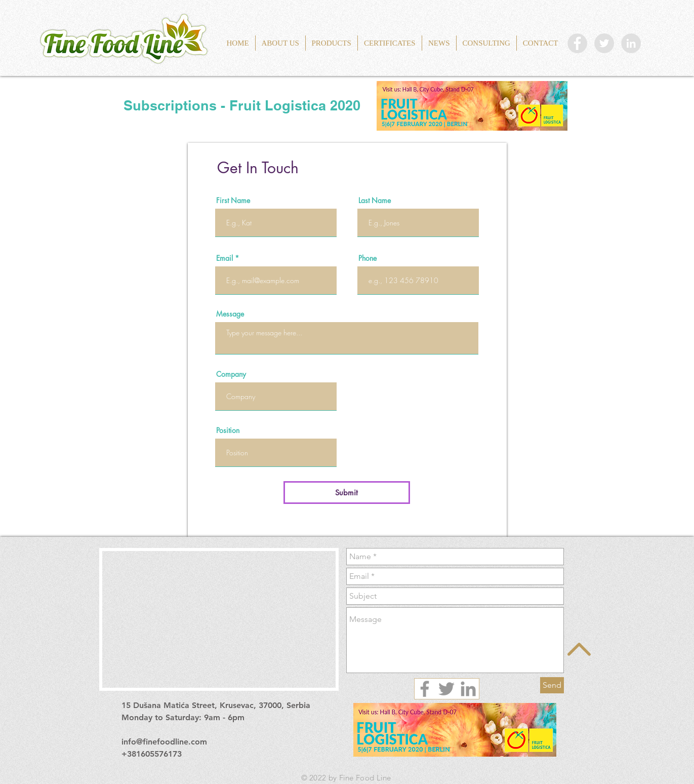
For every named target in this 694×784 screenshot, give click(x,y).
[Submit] (347, 493)
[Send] (552, 685)
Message (230, 314)
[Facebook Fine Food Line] (577, 43)
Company (231, 374)
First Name (233, 201)
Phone (368, 258)
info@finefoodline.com (164, 742)
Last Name (375, 201)
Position (228, 430)
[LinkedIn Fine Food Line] (631, 43)
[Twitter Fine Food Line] (604, 43)
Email (224, 258)
